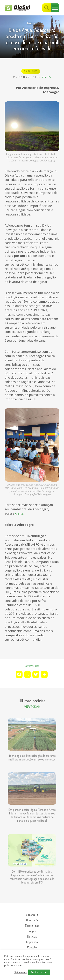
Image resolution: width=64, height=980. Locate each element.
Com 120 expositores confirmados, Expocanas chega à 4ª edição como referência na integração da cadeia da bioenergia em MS (32, 874)
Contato (32, 947)
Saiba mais (20, 972)
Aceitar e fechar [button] (39, 972)
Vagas (32, 931)
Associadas (31, 71)
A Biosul (31, 915)
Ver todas (32, 707)
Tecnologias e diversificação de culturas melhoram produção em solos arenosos (32, 755)
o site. (20, 513)
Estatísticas (32, 926)
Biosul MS (46, 77)
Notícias (32, 23)
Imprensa (32, 942)
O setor (31, 920)
